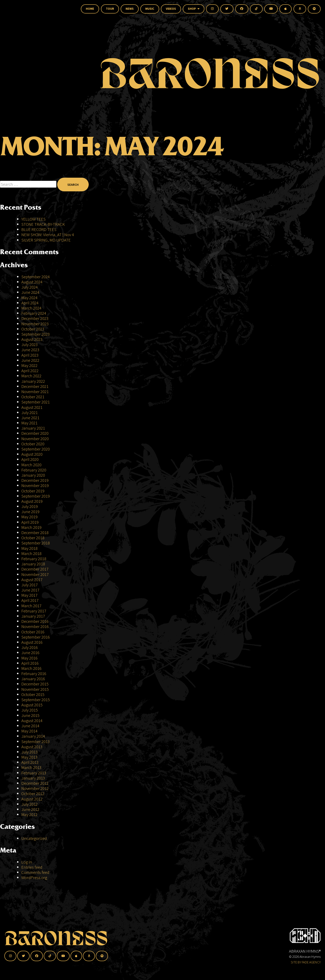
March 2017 (31, 606)
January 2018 (33, 564)
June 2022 (30, 360)
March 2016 (31, 668)
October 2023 (33, 329)
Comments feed (35, 872)
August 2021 (32, 407)
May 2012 (29, 814)
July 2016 (30, 647)
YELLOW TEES (33, 219)
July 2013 (30, 752)
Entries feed (32, 867)
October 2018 (33, 538)
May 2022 (29, 365)
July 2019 (30, 506)
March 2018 (31, 553)
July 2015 (30, 710)
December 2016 (35, 621)
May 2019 (29, 517)
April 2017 (30, 600)
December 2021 (35, 386)
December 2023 (35, 318)
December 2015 (35, 684)
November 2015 (35, 689)
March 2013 (31, 767)
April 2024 (30, 303)
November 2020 (35, 439)
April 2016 (30, 663)
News (130, 9)
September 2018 (36, 543)
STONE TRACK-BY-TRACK (43, 224)
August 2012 (32, 799)
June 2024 (30, 292)
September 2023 (36, 334)
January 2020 (33, 475)
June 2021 (30, 418)
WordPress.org (34, 877)
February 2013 (34, 773)
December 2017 (35, 569)
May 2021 (29, 423)
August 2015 (32, 705)
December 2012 (35, 783)
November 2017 (35, 574)
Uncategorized (34, 838)
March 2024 (31, 308)
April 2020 (30, 459)
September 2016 (36, 637)
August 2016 (32, 642)
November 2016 (35, 626)
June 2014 (30, 726)
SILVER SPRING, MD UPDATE (46, 240)
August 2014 (32, 721)
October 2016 (33, 632)
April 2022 (30, 371)
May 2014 (29, 731)
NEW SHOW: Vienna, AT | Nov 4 (48, 235)
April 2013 (30, 762)
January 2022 (33, 381)
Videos (171, 9)
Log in (27, 862)
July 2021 (30, 412)
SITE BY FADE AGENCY (306, 962)
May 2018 (29, 548)
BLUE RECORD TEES (39, 229)
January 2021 (33, 428)
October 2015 (33, 694)
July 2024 (30, 287)
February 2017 (34, 611)
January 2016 (33, 679)
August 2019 (32, 501)
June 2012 (30, 809)
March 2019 (31, 527)
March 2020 (31, 465)
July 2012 (30, 804)
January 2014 (33, 736)
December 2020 (35, 433)
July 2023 (30, 344)
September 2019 (36, 496)
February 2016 (34, 673)
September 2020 (36, 449)
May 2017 (29, 595)
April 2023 (30, 355)
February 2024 (34, 313)
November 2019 (35, 485)
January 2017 (33, 616)
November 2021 (35, 392)
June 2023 (30, 350)
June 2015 (30, 715)
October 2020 (33, 444)
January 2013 (33, 778)
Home (90, 9)
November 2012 (35, 788)
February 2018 (34, 559)
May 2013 (29, 757)
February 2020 (34, 470)
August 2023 (32, 339)
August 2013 (32, 747)
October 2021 (33, 397)
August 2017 (32, 580)
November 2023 (35, 324)
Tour (110, 9)
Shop (194, 9)
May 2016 (29, 658)
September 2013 (36, 741)
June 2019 (30, 512)
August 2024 (32, 282)
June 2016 (30, 653)
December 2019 (35, 480)
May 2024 (29, 298)
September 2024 (36, 277)
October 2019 (33, 491)
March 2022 (31, 376)
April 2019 (30, 522)
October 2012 (33, 794)
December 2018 (35, 533)
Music (150, 9)
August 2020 (32, 454)
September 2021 (36, 402)
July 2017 (30, 585)
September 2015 (36, 700)
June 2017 (30, 590)
